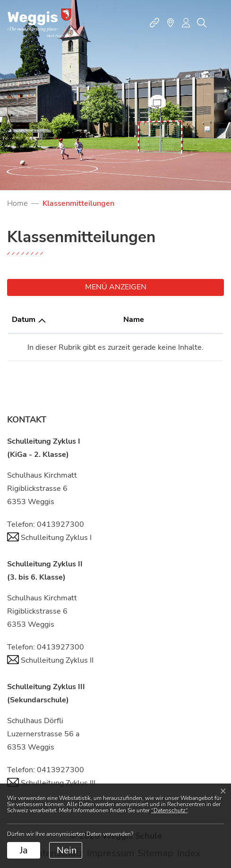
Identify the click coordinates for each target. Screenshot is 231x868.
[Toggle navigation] (219, 23)
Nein (67, 850)
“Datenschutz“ (169, 810)
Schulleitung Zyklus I (49, 538)
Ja (24, 850)
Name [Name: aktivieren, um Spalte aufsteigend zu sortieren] (133, 320)
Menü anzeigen (116, 287)
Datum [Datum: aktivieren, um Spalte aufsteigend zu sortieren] (24, 320)
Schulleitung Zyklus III (51, 783)
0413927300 (60, 524)
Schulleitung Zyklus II (50, 660)
